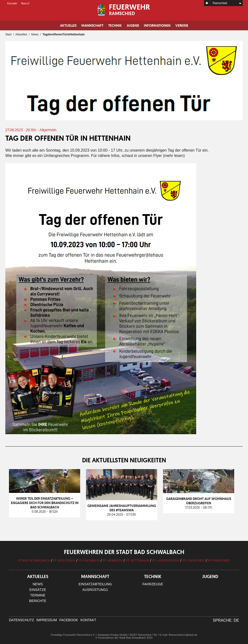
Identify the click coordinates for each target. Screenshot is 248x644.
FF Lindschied (194, 561)
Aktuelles (68, 25)
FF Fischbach (89, 561)
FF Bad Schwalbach (34, 561)
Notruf (25, 3)
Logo (124, 10)
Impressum (47, 620)
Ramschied (220, 3)
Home (207, 3)
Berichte (38, 601)
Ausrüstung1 (95, 590)
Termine (38, 595)
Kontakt (12, 3)
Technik (115, 25)
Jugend (133, 25)
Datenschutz (21, 620)
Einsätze (38, 590)
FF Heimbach (113, 561)
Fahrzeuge (153, 584)
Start (8, 34)
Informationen (157, 25)
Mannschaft (92, 25)
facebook (69, 620)
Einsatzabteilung (95, 584)
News (35, 34)
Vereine (182, 25)
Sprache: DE (226, 620)
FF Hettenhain (137, 561)
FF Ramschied (219, 561)
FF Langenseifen (166, 561)
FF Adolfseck (64, 561)
